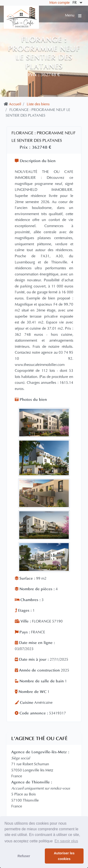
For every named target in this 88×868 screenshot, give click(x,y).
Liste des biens (38, 104)
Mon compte (59, 3)
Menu (73, 16)
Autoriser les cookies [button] (64, 856)
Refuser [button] (24, 856)
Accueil (15, 104)
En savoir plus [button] (66, 841)
